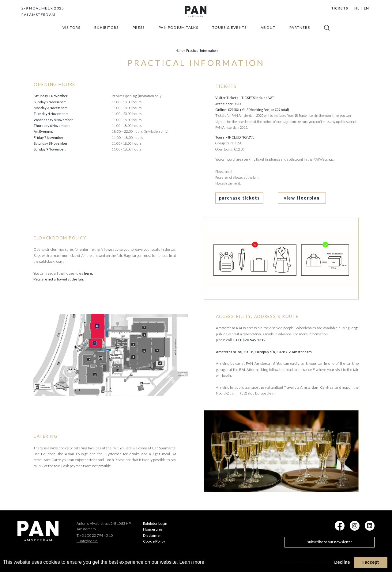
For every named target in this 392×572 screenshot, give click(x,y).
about (268, 36)
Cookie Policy (154, 538)
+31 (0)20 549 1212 (249, 337)
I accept (371, 562)
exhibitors (106, 36)
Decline (342, 562)
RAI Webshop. (324, 159)
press (139, 36)
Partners (300, 36)
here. (89, 270)
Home (180, 50)
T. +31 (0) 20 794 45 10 (95, 532)
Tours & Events (229, 36)
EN (366, 8)
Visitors (72, 36)
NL (357, 8)
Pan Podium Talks (178, 36)
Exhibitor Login (155, 520)
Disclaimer (152, 532)
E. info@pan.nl (87, 538)
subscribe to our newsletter (330, 539)
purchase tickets (233, 196)
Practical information (202, 50)
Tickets (340, 8)
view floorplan (281, 196)
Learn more (192, 562)
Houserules (153, 526)
